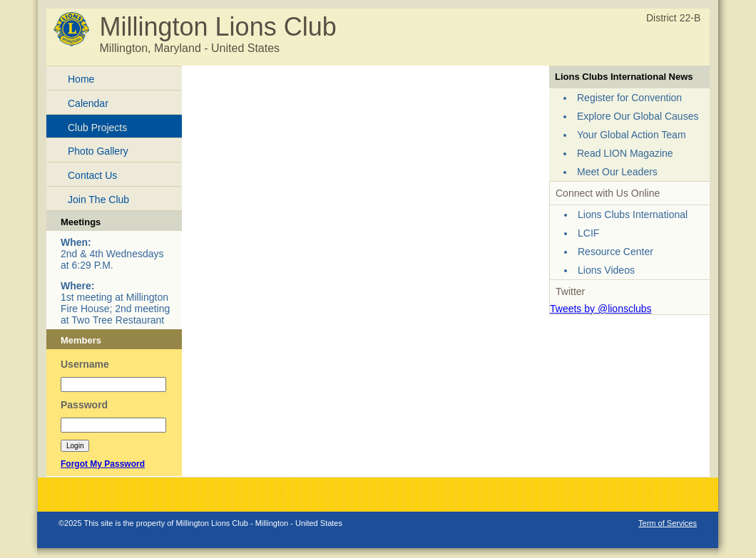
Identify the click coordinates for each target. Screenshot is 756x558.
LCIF (588, 233)
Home (81, 79)
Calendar (88, 103)
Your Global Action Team (632, 135)
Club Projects (97, 128)
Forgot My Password (103, 464)
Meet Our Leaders (617, 172)
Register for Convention (629, 98)
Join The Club (98, 200)
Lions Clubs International (633, 215)
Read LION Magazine (625, 153)
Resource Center (615, 252)
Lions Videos (606, 270)
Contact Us (92, 175)
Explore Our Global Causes (638, 116)
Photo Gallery (98, 151)
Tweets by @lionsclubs (601, 309)
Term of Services (668, 523)
